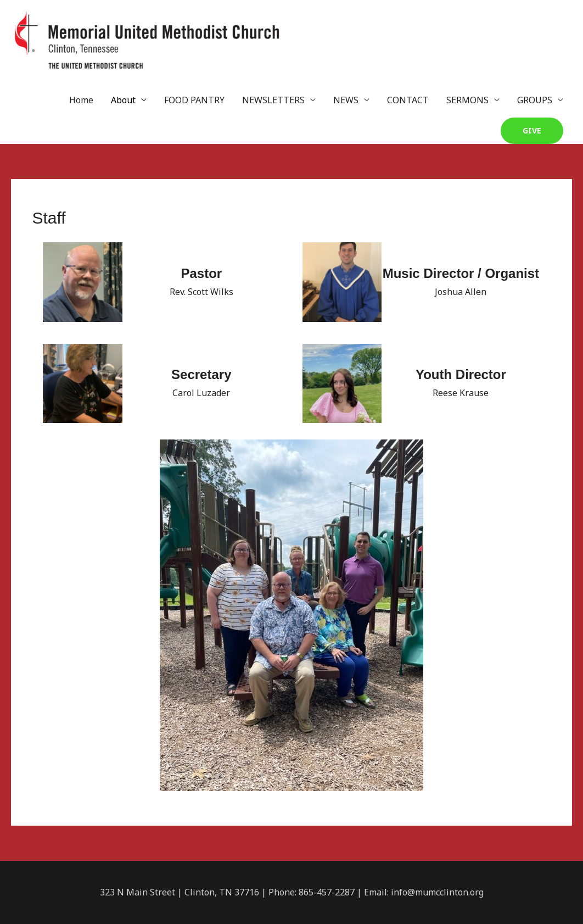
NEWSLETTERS (273, 100)
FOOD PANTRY (194, 100)
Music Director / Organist (461, 273)
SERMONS (467, 100)
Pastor (201, 273)
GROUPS (535, 100)
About (123, 100)
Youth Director (461, 374)
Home (81, 100)
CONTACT (408, 100)
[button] (532, 131)
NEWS (346, 100)
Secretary (201, 374)
